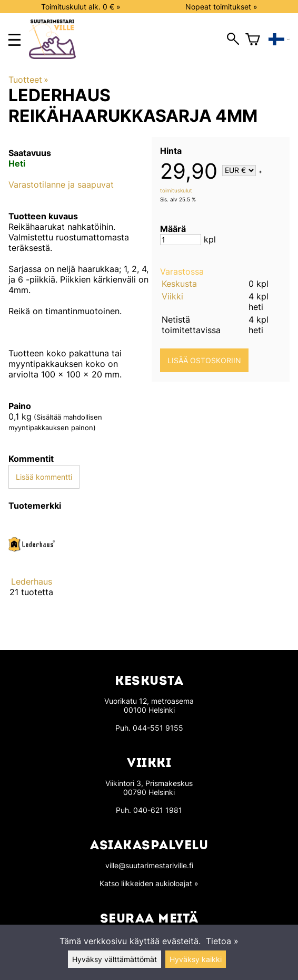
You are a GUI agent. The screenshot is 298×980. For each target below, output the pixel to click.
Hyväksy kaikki (196, 959)
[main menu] (14, 40)
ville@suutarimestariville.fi (149, 865)
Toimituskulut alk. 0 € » (81, 7)
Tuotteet (28, 80)
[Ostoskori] (253, 40)
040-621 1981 (158, 810)
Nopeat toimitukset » (221, 7)
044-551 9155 (158, 728)
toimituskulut (176, 190)
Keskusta (179, 284)
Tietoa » (222, 941)
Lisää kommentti (44, 477)
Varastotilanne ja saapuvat (61, 185)
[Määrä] (181, 240)
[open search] (233, 40)
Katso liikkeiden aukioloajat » (149, 883)
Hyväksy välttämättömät (115, 959)
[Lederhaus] (32, 568)
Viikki (172, 296)
